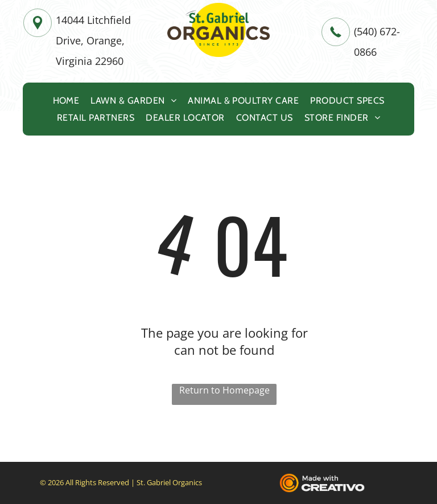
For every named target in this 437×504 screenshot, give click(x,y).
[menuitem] (66, 101)
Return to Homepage (224, 390)
